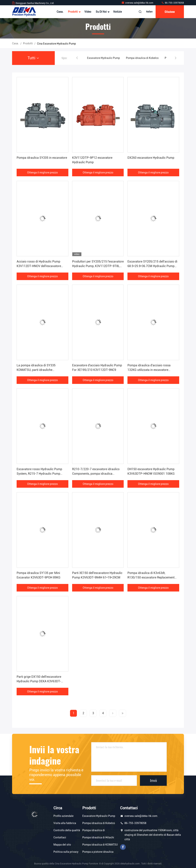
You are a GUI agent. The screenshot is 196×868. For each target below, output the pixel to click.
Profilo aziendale (63, 816)
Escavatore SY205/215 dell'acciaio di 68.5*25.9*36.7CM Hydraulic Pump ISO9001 (152, 266)
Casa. (60, 12)
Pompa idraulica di (94, 830)
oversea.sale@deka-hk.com (138, 3)
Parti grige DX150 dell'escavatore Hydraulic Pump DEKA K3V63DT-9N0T (39, 681)
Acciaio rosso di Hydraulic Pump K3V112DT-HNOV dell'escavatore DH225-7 (39, 266)
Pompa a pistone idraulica (98, 852)
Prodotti (74, 12)
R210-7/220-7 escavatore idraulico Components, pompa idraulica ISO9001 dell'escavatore (96, 474)
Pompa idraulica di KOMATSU (100, 845)
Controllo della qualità (67, 830)
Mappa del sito (62, 845)
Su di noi (102, 12)
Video (88, 12)
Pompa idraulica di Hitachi (98, 837)
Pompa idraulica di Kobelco (142, 58)
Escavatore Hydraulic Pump (103, 58)
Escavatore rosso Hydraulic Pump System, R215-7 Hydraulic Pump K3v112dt (39, 474)
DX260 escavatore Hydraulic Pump (151, 158)
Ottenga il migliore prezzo (42, 173)
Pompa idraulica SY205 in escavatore (42, 158)
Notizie (118, 12)
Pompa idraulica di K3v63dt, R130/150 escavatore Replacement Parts (151, 577)
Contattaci (60, 837)
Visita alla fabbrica (65, 823)
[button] (77, 58)
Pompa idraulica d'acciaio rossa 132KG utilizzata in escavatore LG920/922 (149, 370)
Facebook (123, 847)
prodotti (28, 43)
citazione (170, 12)
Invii (153, 780)
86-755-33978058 (173, 3)
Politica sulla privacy (66, 852)
